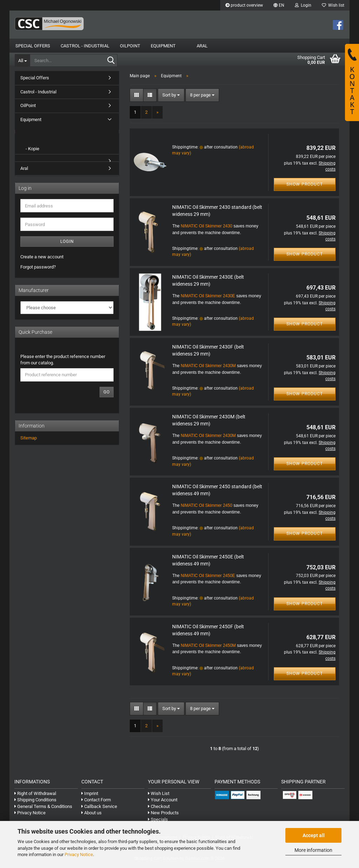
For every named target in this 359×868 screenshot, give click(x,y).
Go (107, 395)
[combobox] (171, 98)
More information (313, 850)
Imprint (90, 796)
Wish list (333, 5)
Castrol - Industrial (85, 46)
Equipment (163, 46)
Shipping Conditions (35, 803)
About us (92, 816)
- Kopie (32, 151)
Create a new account (42, 260)
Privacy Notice (79, 854)
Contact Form (96, 803)
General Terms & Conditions (43, 809)
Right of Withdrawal (35, 796)
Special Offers (33, 46)
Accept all (314, 835)
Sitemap (29, 441)
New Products (163, 816)
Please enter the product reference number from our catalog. (63, 363)
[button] (279, 5)
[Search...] (22, 60)
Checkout (159, 809)
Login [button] (303, 5)
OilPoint (130, 46)
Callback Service (99, 809)
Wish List (159, 796)
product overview (244, 5)
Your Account (163, 803)
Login (67, 244)
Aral (202, 46)
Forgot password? (38, 270)
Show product (305, 187)
